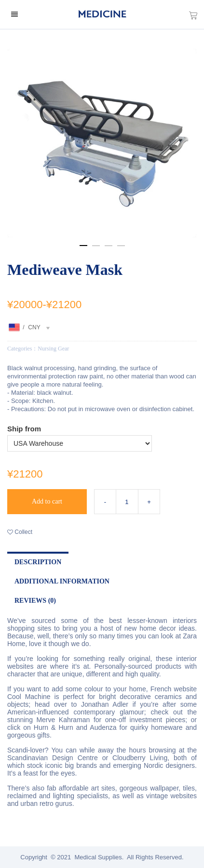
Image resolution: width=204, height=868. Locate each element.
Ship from (24, 429)
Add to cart (47, 501)
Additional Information (62, 581)
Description (38, 562)
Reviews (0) (35, 601)
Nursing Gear (53, 349)
